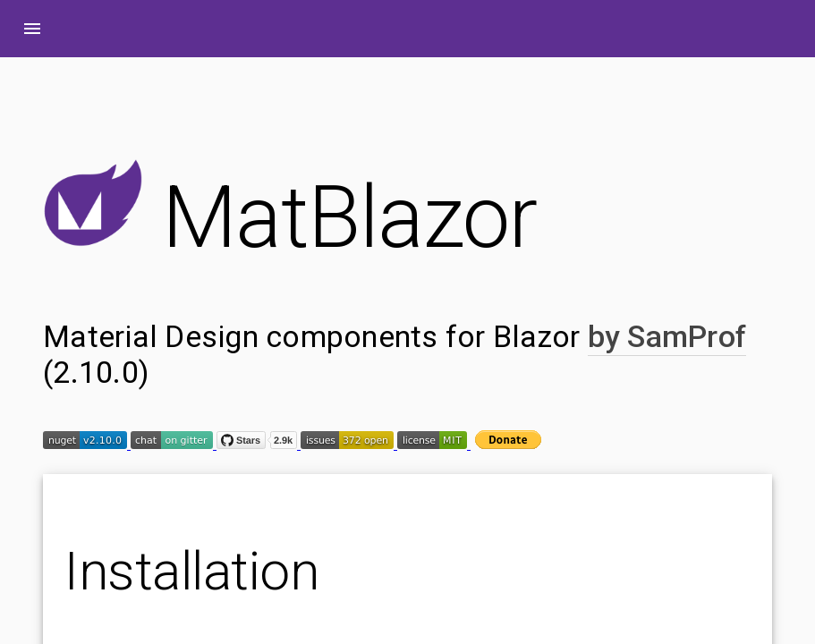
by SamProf (667, 336)
